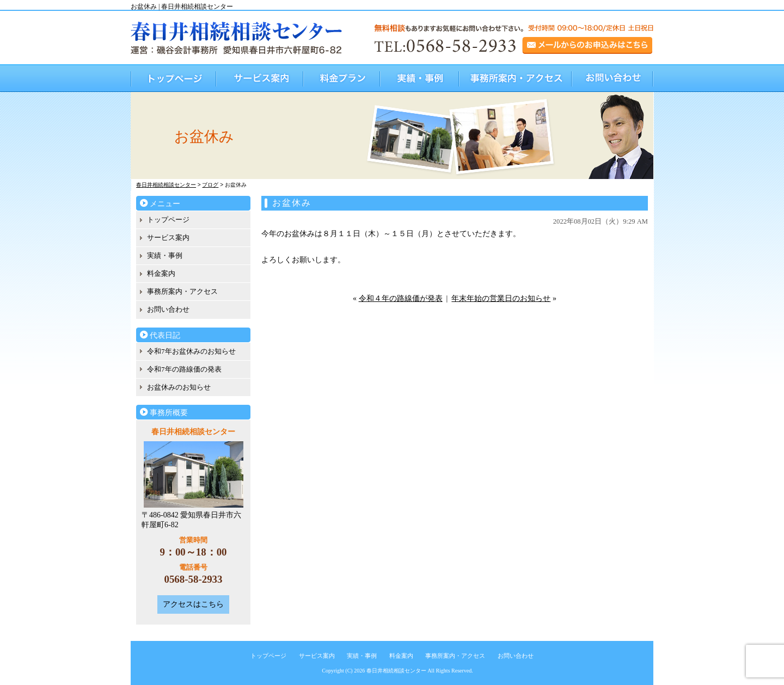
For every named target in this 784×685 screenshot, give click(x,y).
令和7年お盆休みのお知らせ (191, 351)
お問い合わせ (613, 78)
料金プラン (342, 78)
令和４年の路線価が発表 (401, 298)
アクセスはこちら (193, 604)
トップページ (174, 78)
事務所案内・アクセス (516, 78)
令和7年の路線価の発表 (184, 369)
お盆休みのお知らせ (179, 387)
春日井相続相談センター (396, 671)
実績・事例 (420, 78)
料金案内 (161, 273)
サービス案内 (260, 78)
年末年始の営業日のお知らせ (501, 298)
